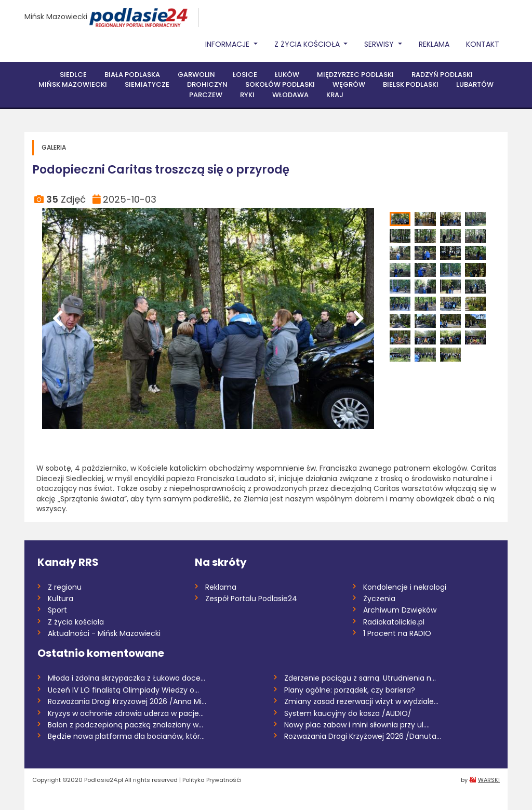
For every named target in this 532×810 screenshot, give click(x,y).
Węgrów (349, 84)
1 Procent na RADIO (397, 633)
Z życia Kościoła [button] (308, 44)
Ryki (247, 95)
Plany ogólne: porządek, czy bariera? (350, 690)
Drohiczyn (207, 84)
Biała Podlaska (132, 75)
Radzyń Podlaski (442, 75)
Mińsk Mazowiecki (56, 17)
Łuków (287, 75)
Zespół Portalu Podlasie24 (251, 599)
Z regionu (65, 587)
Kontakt (483, 44)
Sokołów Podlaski (280, 84)
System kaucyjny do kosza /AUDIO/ (348, 713)
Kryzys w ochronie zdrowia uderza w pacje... (126, 713)
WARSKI (489, 780)
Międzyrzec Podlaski (355, 75)
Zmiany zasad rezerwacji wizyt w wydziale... (361, 701)
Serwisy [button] (380, 44)
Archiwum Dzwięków (400, 610)
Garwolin (196, 75)
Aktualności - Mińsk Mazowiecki (104, 633)
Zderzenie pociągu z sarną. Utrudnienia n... (360, 678)
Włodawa (290, 95)
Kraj (335, 95)
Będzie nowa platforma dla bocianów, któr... (126, 736)
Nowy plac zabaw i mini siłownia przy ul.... (357, 725)
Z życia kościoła (76, 622)
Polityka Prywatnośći (212, 780)
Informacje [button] (228, 44)
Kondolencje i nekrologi (405, 587)
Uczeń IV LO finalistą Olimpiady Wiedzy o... (123, 690)
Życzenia (379, 599)
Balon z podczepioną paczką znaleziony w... (125, 725)
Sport (57, 610)
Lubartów (475, 84)
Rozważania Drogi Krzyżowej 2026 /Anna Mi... (127, 701)
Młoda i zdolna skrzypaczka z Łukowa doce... (127, 678)
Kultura (61, 599)
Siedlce (73, 75)
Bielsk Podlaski (411, 84)
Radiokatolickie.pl (394, 622)
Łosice (245, 75)
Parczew (206, 95)
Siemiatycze (147, 84)
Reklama (434, 44)
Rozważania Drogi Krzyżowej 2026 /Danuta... (363, 736)
